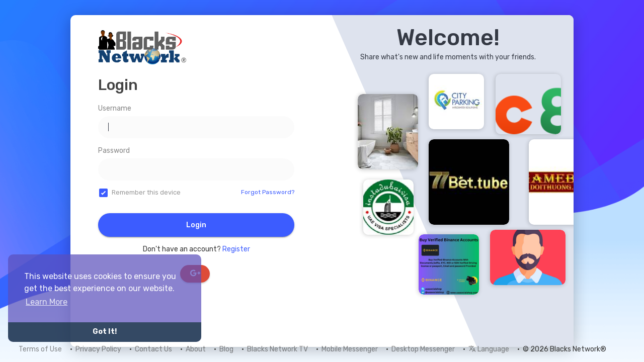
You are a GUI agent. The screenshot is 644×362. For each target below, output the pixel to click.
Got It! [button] (105, 332)
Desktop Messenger (423, 349)
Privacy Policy (98, 349)
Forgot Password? (268, 192)
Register (236, 249)
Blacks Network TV (277, 349)
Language (489, 349)
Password (114, 151)
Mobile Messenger (350, 349)
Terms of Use (40, 349)
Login (196, 225)
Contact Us (153, 349)
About (196, 349)
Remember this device (146, 192)
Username (115, 108)
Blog (226, 349)
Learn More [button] (47, 302)
